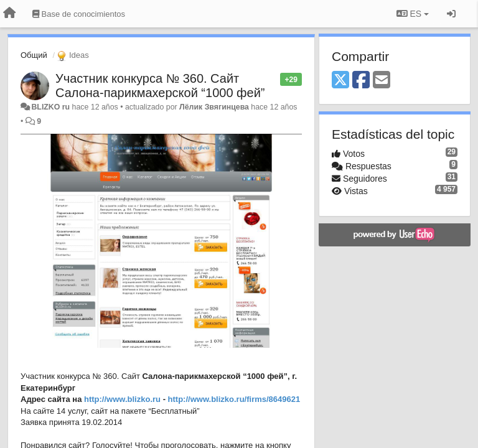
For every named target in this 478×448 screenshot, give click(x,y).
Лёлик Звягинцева (214, 107)
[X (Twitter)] (340, 81)
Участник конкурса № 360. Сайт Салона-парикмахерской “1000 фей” (160, 86)
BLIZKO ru (51, 107)
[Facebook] (361, 81)
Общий (34, 55)
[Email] (382, 81)
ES (413, 14)
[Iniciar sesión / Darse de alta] (451, 14)
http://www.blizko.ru (122, 399)
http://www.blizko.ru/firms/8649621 (234, 399)
